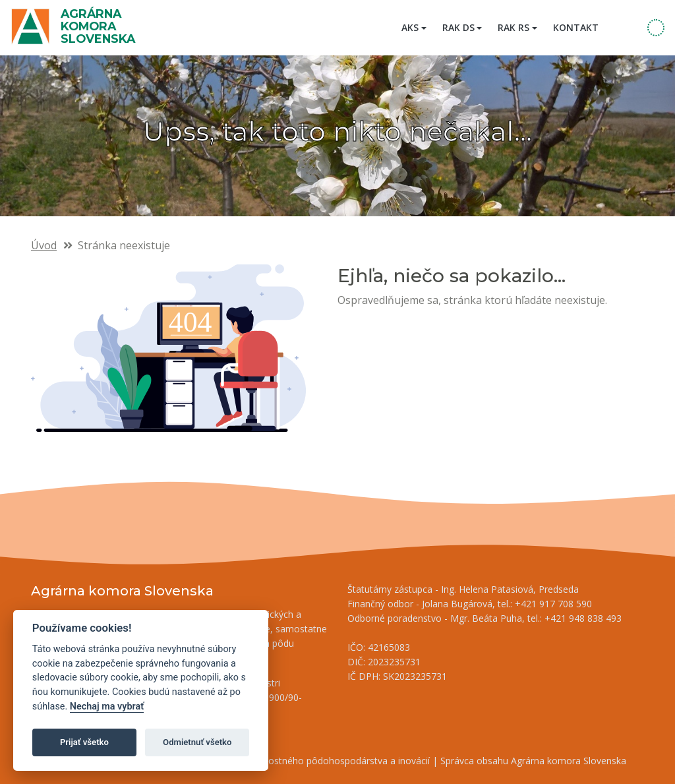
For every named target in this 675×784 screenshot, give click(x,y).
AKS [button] (410, 27)
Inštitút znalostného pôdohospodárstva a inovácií (324, 761)
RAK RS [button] (514, 27)
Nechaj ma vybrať (107, 707)
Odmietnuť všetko (197, 742)
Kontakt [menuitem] (576, 27)
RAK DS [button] (458, 27)
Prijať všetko (84, 742)
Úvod (44, 245)
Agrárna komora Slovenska (98, 26)
